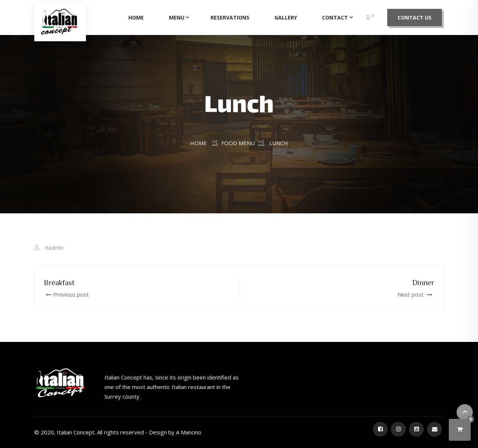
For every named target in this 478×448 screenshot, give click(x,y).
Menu (177, 17)
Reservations (230, 17)
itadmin (54, 248)
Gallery (286, 17)
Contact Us (415, 17)
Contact (335, 17)
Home (136, 17)
